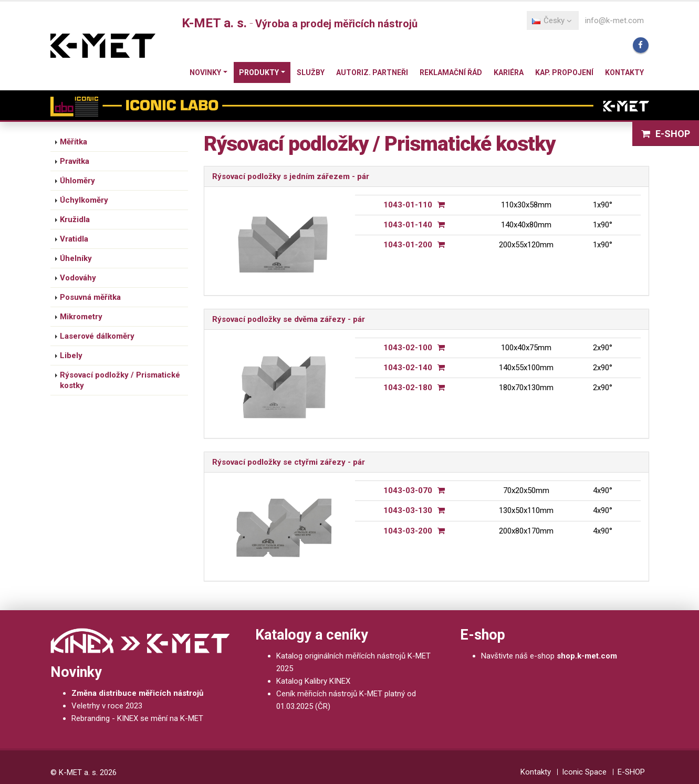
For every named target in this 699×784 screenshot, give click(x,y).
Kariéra (509, 72)
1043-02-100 (408, 348)
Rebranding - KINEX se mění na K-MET (137, 718)
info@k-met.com (614, 20)
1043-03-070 (408, 490)
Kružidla (75, 219)
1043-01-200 (408, 245)
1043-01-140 (408, 225)
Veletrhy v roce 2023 (107, 706)
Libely (71, 356)
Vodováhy (78, 278)
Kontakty (624, 72)
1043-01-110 (408, 205)
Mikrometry (81, 317)
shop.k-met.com (587, 656)
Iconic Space (584, 772)
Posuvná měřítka (90, 297)
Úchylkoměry (84, 200)
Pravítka (75, 161)
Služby (311, 72)
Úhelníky (76, 258)
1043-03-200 (408, 531)
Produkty (259, 72)
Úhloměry (77, 181)
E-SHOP (666, 134)
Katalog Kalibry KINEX (313, 681)
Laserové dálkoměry (97, 336)
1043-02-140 (408, 368)
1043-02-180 (408, 388)
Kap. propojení (564, 72)
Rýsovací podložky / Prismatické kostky (120, 380)
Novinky (205, 72)
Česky (552, 20)
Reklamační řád (451, 72)
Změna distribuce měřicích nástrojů (137, 693)
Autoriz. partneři (372, 72)
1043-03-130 (408, 510)
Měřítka (74, 142)
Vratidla (74, 239)
